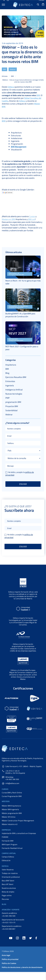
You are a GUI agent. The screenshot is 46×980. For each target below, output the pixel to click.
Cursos (32, 216)
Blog (7, 373)
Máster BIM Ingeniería (10, 809)
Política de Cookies (9, 963)
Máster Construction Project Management (18, 821)
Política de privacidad (10, 959)
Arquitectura (11, 365)
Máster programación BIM (12, 813)
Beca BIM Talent (8, 881)
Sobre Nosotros (8, 870)
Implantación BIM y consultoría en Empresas (19, 833)
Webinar (13, 69)
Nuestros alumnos (9, 888)
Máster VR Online (9, 817)
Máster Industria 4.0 (10, 824)
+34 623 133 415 (9, 922)
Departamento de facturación (13, 920)
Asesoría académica (9, 913)
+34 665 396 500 (9, 916)
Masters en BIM (8, 219)
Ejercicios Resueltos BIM (16, 377)
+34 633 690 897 (9, 929)
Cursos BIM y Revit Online (12, 793)
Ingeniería (10, 386)
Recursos (5, 899)
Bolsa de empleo (8, 892)
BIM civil (32, 219)
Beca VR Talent (8, 884)
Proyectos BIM (12, 406)
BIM (5, 69)
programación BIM (13, 402)
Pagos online (7, 895)
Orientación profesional (11, 877)
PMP (7, 398)
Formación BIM (8, 841)
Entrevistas (10, 381)
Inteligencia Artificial (14, 390)
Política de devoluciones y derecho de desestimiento (22, 967)
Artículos (5, 76)
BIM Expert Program (10, 844)
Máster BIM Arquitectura (11, 806)
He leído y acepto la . (20, 474)
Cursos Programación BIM (12, 796)
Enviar (23, 484)
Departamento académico (12, 926)
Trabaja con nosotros (10, 873)
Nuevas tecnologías (14, 394)
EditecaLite (6, 860)
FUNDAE (5, 837)
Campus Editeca (8, 857)
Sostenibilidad (11, 410)
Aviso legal (6, 955)
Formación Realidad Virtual (12, 848)
